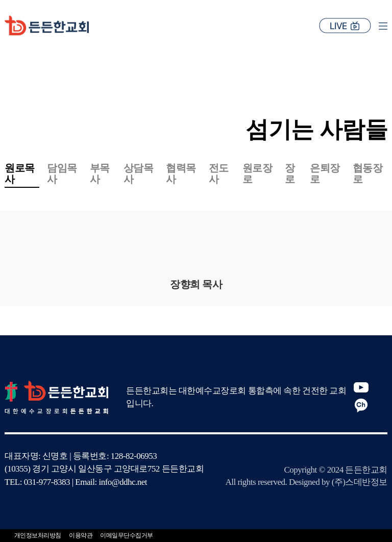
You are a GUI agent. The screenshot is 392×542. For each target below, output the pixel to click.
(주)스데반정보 (360, 482)
